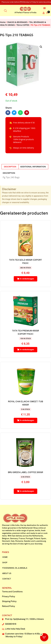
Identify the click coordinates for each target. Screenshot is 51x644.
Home (3, 22)
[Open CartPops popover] (44, 637)
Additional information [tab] (33, 167)
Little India (15, 525)
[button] (44, 8)
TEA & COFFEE (23, 25)
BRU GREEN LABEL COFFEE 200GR (26, 472)
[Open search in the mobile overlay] (5, 10)
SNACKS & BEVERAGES (17, 22)
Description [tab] (10, 167)
